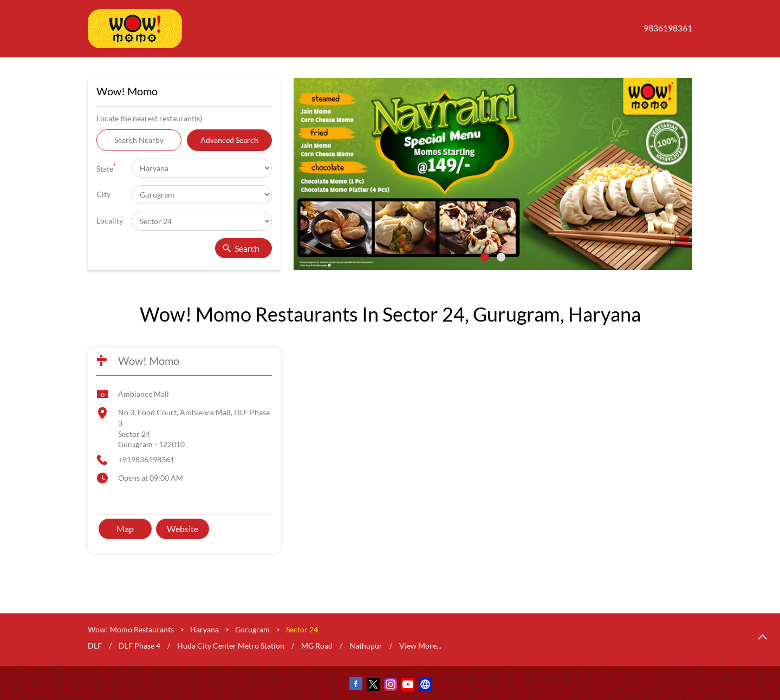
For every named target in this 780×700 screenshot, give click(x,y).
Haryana (204, 629)
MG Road (317, 646)
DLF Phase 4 (139, 646)
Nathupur (366, 646)
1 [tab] (485, 257)
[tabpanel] (493, 174)
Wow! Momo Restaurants (132, 629)
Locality (110, 221)
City (103, 194)
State (106, 168)
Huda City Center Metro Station (231, 646)
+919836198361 (146, 459)
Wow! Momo (149, 361)
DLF (95, 646)
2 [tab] (501, 257)
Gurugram (252, 629)
